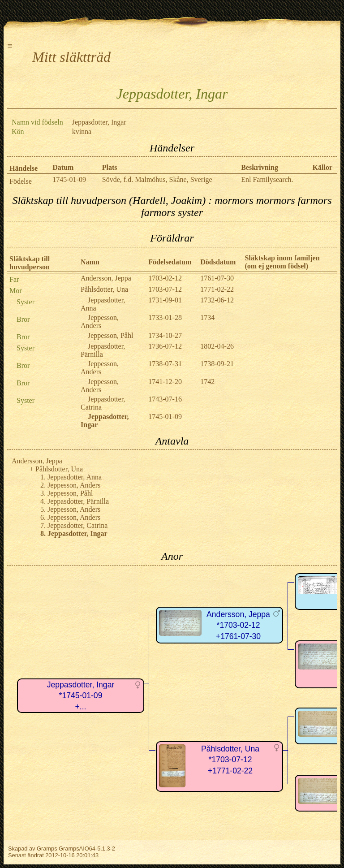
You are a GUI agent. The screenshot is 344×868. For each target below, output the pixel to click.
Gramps (47, 849)
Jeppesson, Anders (100, 322)
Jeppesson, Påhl (110, 335)
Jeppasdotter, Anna (75, 477)
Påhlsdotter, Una (104, 289)
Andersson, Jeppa (106, 278)
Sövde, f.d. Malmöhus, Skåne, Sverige (157, 179)
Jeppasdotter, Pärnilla (103, 350)
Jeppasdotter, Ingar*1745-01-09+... (81, 696)
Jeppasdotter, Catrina (77, 525)
